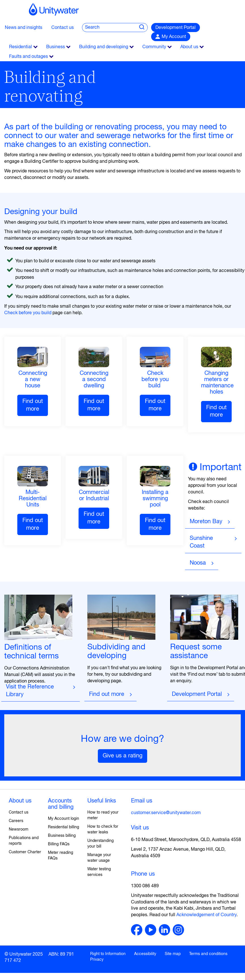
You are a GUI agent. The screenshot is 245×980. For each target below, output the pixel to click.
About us (20, 801)
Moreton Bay (206, 522)
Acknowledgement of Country (206, 915)
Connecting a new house (33, 380)
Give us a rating (122, 756)
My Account (174, 37)
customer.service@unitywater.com (166, 813)
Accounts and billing (61, 804)
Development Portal (176, 28)
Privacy (97, 960)
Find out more (33, 405)
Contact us (63, 28)
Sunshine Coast (201, 542)
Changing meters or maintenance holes (217, 383)
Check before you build (28, 313)
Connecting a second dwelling (94, 380)
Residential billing (64, 827)
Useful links (102, 801)
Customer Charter (25, 852)
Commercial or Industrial (94, 496)
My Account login (64, 819)
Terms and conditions (208, 954)
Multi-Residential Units (33, 499)
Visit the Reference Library (31, 691)
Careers (16, 821)
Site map (173, 954)
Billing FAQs (59, 844)
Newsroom (19, 829)
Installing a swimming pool (155, 499)
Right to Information (108, 954)
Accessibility (145, 954)
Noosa (198, 563)
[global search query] (107, 28)
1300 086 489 (145, 886)
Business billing (62, 836)
